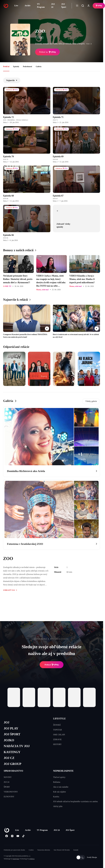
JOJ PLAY (11, 728)
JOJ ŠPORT (12, 734)
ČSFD (39, 38)
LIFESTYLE (59, 719)
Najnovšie (12, 80)
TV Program (41, 6)
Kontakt (76, 850)
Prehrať (52, 665)
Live (16, 6)
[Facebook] (7, 836)
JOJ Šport (64, 6)
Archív (28, 6)
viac (90, 44)
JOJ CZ (9, 758)
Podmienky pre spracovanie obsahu (14, 850)
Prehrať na (48, 52)
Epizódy (16, 67)
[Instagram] (12, 836)
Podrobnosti (27, 67)
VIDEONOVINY (11, 792)
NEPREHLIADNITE (63, 771)
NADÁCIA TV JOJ (17, 746)
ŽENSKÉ (57, 725)
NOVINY (8, 777)
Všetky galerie (91, 401)
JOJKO (9, 740)
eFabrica (32, 859)
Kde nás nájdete (59, 792)
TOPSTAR (57, 730)
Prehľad (6, 67)
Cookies (31, 850)
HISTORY (57, 744)
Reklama (57, 782)
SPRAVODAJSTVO (13, 771)
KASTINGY (12, 752)
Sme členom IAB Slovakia (62, 850)
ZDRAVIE (57, 739)
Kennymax (16, 859)
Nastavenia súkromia (44, 850)
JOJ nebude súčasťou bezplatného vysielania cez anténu (75, 801)
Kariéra (56, 797)
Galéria (39, 67)
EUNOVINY (9, 797)
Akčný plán (58, 806)
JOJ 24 (53, 6)
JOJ (6, 722)
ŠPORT (7, 787)
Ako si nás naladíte (61, 787)
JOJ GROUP (13, 764)
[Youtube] (18, 836)
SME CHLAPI (59, 735)
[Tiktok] (23, 836)
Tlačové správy (59, 777)
